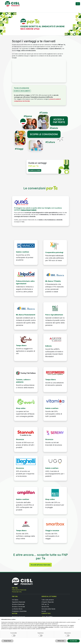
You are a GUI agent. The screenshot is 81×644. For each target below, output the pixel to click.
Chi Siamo (15, 600)
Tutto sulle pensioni (48, 600)
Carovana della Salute (48, 609)
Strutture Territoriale (18, 607)
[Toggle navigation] (78, 4)
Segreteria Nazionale (19, 602)
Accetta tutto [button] (74, 641)
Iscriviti (44, 611)
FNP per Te (45, 604)
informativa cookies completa (46, 627)
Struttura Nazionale (18, 604)
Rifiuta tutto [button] (61, 641)
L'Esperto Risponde (48, 602)
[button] (79, 619)
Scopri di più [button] (7, 641)
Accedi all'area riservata (40, 565)
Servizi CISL (45, 607)
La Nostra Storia (17, 609)
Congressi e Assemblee (19, 611)
